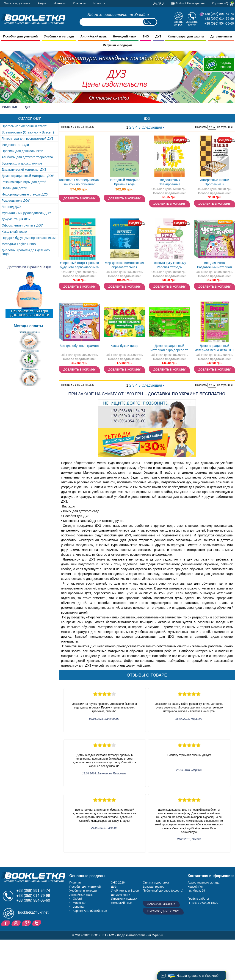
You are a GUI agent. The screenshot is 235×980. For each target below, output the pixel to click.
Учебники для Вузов (125, 891)
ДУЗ (114, 887)
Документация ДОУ (16, 219)
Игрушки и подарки (124, 899)
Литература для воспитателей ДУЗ (28, 139)
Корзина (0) (220, 3)
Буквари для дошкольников (22, 163)
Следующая (153, 127)
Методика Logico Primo (19, 244)
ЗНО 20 (116, 882)
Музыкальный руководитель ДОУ (26, 213)
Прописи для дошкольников (22, 151)
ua (155, 4)
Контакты (80, 3)
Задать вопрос (178, 23)
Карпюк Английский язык (90, 911)
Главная (10, 107)
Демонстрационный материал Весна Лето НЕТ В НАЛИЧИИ (214, 348)
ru (162, 4)
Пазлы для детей (14, 188)
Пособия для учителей (85, 887)
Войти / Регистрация (190, 3)
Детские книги (121, 895)
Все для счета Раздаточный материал (214, 265)
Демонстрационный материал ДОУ (28, 176)
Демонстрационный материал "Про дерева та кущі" (169, 348)
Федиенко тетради (15, 145)
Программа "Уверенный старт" (24, 126)
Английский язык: (81, 895)
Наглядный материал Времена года (124, 182)
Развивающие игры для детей (24, 182)
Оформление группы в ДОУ (22, 225)
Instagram (17, 923)
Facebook (6, 923)
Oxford (77, 899)
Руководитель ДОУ (16, 201)
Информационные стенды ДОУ (25, 194)
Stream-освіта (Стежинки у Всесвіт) (28, 132)
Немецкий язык (122, 903)
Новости (100, 3)
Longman (79, 907)
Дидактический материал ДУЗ (24, 170)
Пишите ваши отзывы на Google (27, 923)
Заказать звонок (192, 23)
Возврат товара (154, 887)
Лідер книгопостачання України (118, 15)
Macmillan (80, 903)
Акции (42, 3)
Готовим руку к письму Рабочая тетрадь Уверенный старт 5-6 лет (169, 265)
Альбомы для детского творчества (27, 157)
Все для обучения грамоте (79, 346)
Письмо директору (163, 911)
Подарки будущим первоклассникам (29, 238)
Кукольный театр (14, 232)
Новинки (60, 3)
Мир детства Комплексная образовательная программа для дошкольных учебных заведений (124, 265)
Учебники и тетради (83, 891)
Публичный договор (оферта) (163, 891)
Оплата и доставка (17, 3)
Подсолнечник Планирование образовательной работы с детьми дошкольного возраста (169, 183)
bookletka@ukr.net (33, 912)
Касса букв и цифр (124, 346)
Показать (201, 127)
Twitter (37, 923)
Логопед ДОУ (11, 207)
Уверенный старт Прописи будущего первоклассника (79, 265)
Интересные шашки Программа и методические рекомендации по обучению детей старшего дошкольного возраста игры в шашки (214, 183)
